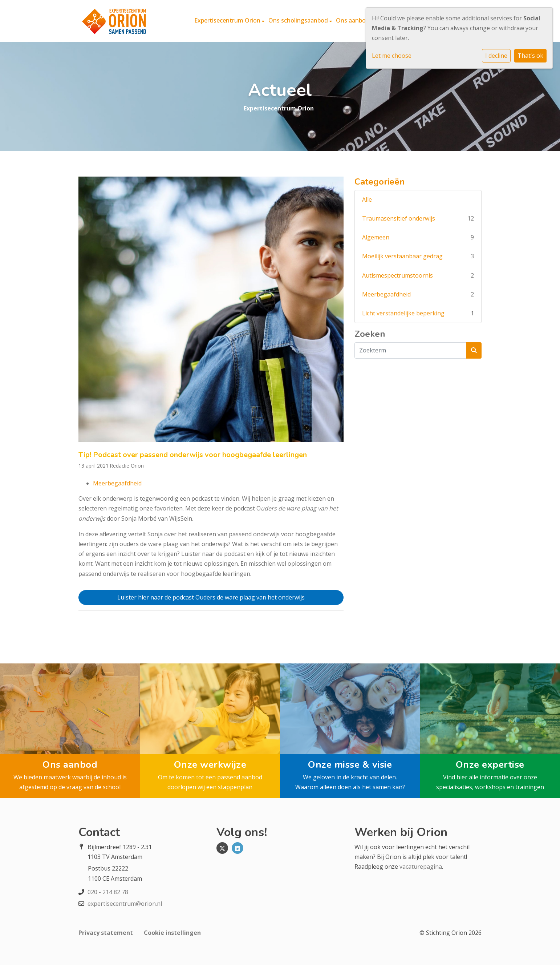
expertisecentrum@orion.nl (125, 904)
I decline (496, 56)
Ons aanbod (353, 20)
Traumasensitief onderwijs (399, 218)
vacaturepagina (421, 867)
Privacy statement (106, 933)
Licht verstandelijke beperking (403, 313)
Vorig (121, 630)
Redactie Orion (127, 466)
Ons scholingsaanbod (299, 20)
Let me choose (392, 56)
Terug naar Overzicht (211, 630)
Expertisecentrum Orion (228, 20)
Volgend (301, 630)
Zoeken (370, 334)
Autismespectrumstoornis (397, 275)
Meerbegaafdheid (117, 483)
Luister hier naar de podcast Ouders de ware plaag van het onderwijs (211, 597)
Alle (367, 199)
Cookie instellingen (172, 933)
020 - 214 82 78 (108, 892)
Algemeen (376, 237)
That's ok (530, 56)
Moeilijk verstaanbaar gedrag (402, 256)
